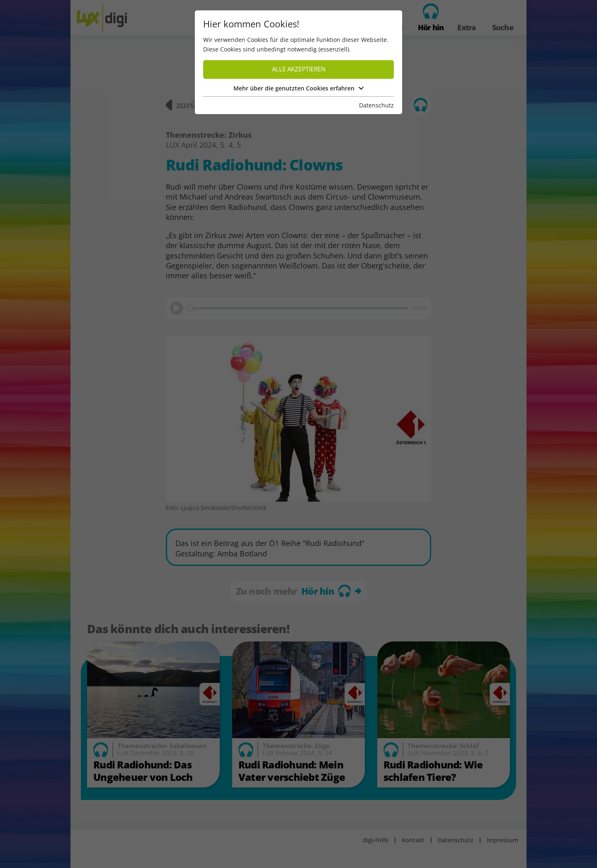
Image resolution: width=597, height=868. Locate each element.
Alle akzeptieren (299, 69)
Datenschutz (376, 105)
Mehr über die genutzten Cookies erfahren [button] (298, 88)
